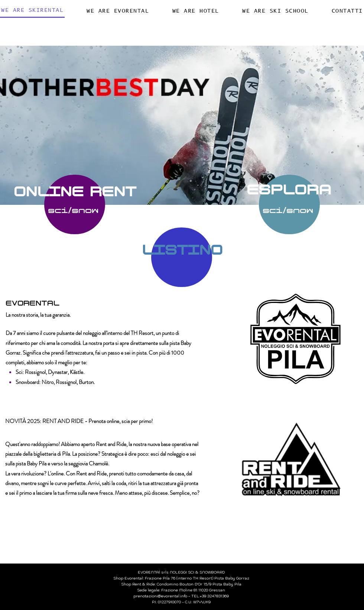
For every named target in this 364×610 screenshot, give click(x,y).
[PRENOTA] (75, 204)
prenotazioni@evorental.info (160, 596)
